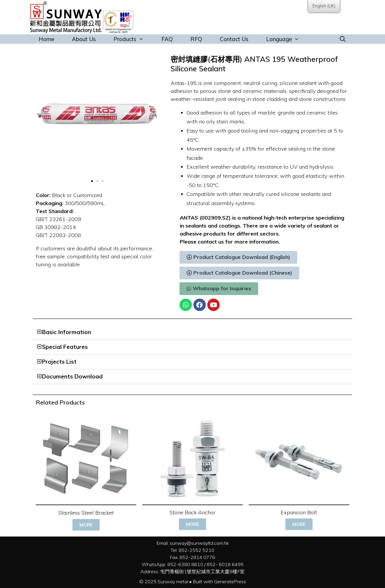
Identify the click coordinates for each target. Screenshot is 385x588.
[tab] (192, 332)
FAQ (167, 39)
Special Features (65, 347)
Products (133, 39)
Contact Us (234, 39)
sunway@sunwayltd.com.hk (199, 543)
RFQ (196, 39)
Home (46, 39)
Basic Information (67, 332)
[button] (92, 181)
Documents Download (72, 376)
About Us (84, 39)
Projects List (59, 362)
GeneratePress (230, 581)
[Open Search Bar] (343, 39)
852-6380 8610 (185, 564)
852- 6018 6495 (225, 564)
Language (287, 39)
